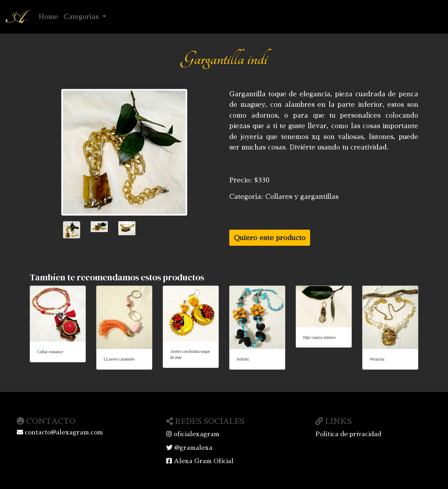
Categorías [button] (82, 17)
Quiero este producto (270, 238)
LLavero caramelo (119, 359)
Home (50, 16)
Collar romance (50, 352)
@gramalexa (189, 448)
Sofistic (243, 359)
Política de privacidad (348, 434)
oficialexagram (193, 434)
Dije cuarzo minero (319, 337)
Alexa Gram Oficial (200, 461)
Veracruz (377, 359)
